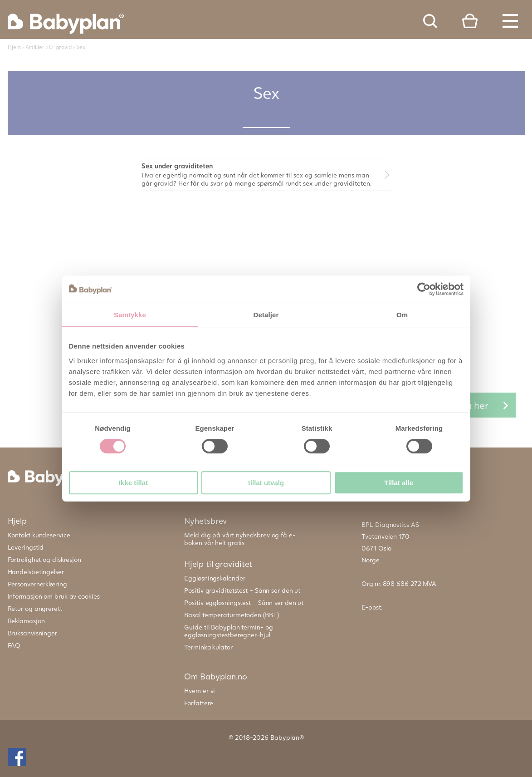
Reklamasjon (26, 621)
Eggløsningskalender (215, 578)
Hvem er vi (200, 691)
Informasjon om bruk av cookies (54, 596)
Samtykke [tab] (130, 315)
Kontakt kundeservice (39, 535)
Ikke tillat (133, 483)
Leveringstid (26, 547)
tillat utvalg (266, 483)
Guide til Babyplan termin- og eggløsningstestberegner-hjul (228, 631)
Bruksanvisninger (32, 633)
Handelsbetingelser (36, 572)
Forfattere (199, 703)
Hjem (14, 47)
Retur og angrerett (35, 608)
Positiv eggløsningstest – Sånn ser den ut (244, 602)
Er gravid (60, 47)
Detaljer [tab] (266, 315)
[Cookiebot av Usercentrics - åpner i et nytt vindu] (424, 289)
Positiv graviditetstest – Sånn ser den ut (242, 590)
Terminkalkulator (208, 647)
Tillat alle (399, 483)
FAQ (14, 645)
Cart (470, 21)
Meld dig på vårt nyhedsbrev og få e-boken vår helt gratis (240, 539)
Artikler (35, 47)
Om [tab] (402, 315)
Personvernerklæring (37, 584)
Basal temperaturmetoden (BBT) (231, 615)
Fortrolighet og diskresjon (44, 559)
